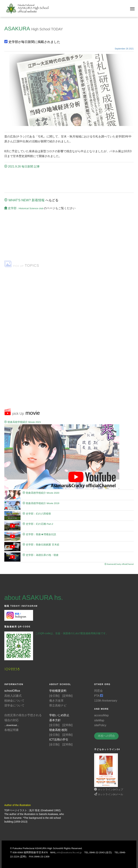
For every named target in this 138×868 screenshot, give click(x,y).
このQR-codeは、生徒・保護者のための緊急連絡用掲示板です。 (72, 633)
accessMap (101, 715)
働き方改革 (56, 701)
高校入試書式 (13, 696)
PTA (99, 696)
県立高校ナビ (58, 705)
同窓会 (98, 691)
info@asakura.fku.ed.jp (69, 852)
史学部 (24, 208)
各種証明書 (11, 730)
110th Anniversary (106, 701)
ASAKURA (17, 28)
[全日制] (54, 696)
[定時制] (67, 696)
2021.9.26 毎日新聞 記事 (22, 167)
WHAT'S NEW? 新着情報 (24, 200)
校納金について (14, 701)
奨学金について (14, 705)
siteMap (99, 720)
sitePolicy (100, 725)
